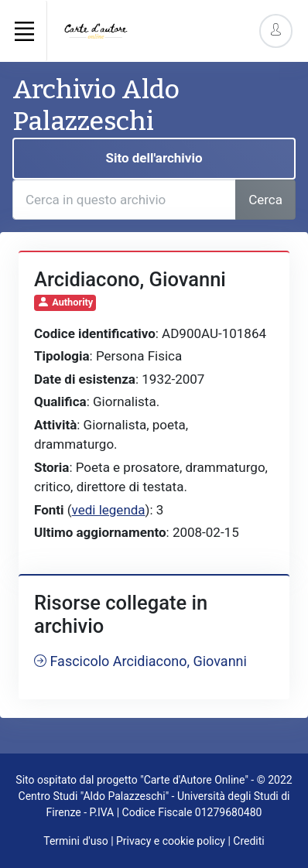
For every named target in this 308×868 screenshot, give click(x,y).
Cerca (265, 200)
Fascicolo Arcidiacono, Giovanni (140, 661)
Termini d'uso (75, 841)
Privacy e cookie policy (171, 841)
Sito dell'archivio (154, 158)
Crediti (248, 841)
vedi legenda (109, 510)
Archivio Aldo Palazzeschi (96, 105)
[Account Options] (276, 31)
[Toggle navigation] (24, 31)
